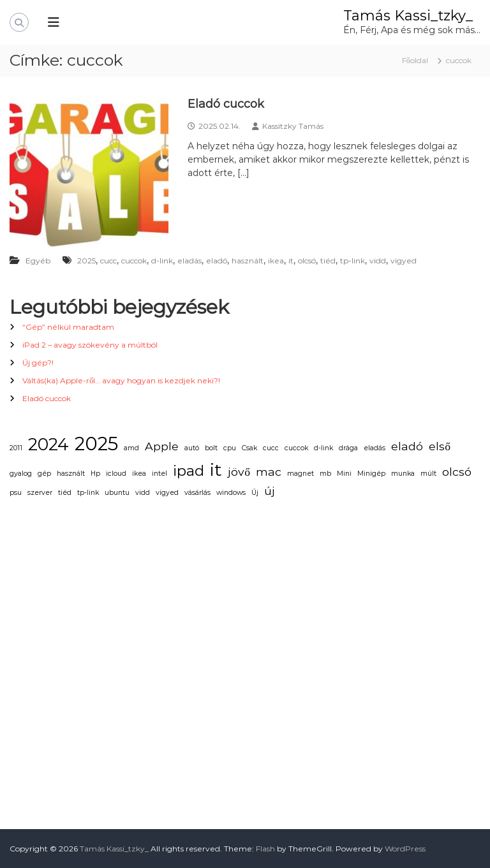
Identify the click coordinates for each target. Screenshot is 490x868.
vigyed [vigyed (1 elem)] (167, 493)
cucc (108, 261)
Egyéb (38, 261)
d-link (162, 261)
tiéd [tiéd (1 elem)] (65, 493)
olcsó (307, 261)
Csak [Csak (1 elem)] (249, 448)
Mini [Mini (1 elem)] (344, 474)
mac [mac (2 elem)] (269, 472)
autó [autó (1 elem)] (192, 448)
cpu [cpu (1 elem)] (230, 448)
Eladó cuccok (226, 104)
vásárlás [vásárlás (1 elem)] (197, 493)
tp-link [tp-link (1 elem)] (88, 493)
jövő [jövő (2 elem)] (239, 472)
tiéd (328, 261)
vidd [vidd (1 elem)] (143, 493)
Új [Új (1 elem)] (255, 493)
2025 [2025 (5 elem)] (96, 444)
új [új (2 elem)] (270, 491)
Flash (265, 849)
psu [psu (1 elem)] (16, 493)
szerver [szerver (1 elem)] (40, 493)
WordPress (405, 849)
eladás (189, 261)
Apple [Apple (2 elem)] (162, 446)
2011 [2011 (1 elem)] (16, 448)
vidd (378, 261)
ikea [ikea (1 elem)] (139, 474)
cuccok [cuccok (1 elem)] (296, 448)
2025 (86, 261)
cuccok (134, 261)
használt (248, 261)
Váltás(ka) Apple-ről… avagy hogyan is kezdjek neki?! (121, 380)
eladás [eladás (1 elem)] (375, 448)
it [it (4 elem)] (216, 470)
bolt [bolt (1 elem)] (211, 448)
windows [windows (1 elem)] (231, 493)
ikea (276, 261)
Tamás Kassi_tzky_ (408, 16)
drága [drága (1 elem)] (348, 448)
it (291, 261)
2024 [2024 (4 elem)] (48, 445)
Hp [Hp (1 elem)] (95, 474)
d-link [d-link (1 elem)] (323, 448)
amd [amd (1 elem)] (131, 448)
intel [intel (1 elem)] (160, 474)
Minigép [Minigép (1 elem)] (371, 474)
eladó (217, 261)
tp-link (353, 261)
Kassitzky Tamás (293, 126)
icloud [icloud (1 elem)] (116, 474)
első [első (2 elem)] (440, 446)
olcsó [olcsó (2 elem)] (457, 472)
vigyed (404, 261)
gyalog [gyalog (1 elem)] (21, 474)
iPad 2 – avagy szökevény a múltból (90, 345)
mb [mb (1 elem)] (325, 474)
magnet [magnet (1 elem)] (301, 474)
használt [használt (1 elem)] (71, 474)
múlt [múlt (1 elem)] (428, 474)
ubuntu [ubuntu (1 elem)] (117, 493)
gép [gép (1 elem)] (44, 474)
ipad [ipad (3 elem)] (189, 471)
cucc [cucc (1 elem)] (271, 448)
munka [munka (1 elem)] (403, 474)
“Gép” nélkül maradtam (68, 327)
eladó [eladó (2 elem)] (407, 446)
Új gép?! (38, 363)
